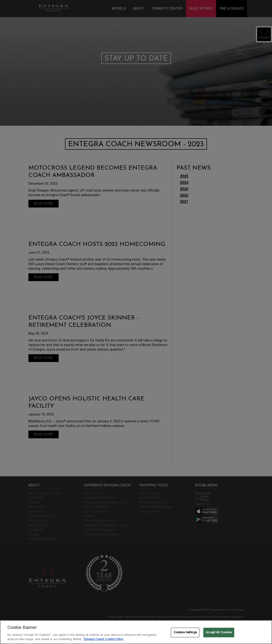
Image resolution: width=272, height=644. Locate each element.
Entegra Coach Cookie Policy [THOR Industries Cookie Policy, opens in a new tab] (104, 639)
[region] (136, 632)
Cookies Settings (185, 632)
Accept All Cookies (219, 632)
